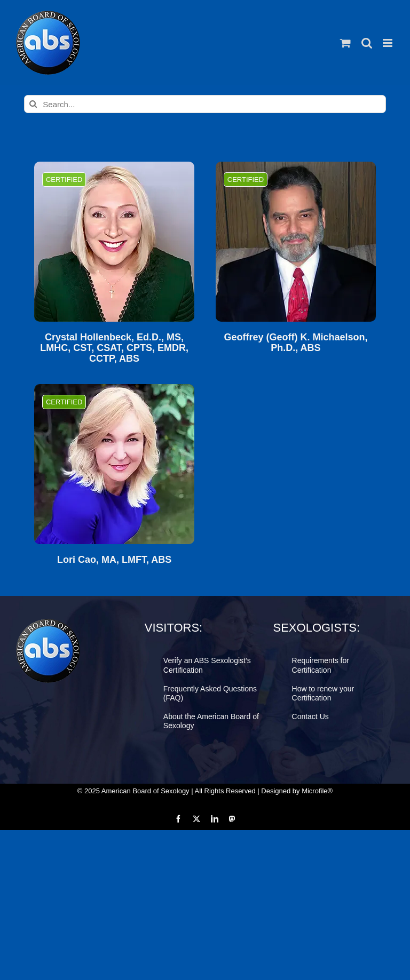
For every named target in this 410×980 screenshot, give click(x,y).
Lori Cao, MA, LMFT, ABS (114, 560)
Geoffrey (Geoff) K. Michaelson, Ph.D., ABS (295, 343)
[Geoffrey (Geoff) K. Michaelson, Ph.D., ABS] (296, 242)
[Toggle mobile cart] (345, 43)
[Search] (33, 104)
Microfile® (317, 791)
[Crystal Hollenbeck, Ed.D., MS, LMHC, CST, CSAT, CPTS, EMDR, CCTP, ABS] (114, 242)
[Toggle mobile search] (367, 43)
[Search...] (205, 104)
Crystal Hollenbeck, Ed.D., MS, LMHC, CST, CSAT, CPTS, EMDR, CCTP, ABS (114, 348)
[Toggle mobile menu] (388, 43)
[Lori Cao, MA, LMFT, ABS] (114, 464)
